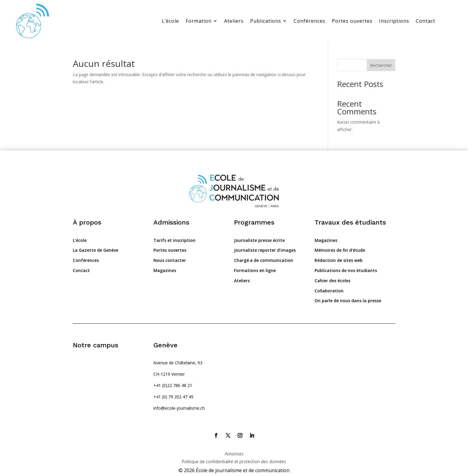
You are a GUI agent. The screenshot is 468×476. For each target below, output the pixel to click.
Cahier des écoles (332, 281)
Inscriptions (394, 21)
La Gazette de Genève (96, 250)
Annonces (234, 454)
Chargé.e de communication (264, 260)
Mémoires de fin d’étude (340, 250)
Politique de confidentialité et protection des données (234, 462)
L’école (170, 21)
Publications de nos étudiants (346, 270)
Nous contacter (170, 260)
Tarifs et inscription (174, 240)
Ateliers (234, 21)
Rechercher (381, 65)
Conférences (310, 21)
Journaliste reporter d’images (265, 250)
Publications (266, 21)
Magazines (165, 270)
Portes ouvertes (352, 21)
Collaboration (329, 291)
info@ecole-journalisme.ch (179, 408)
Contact (425, 21)
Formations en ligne (255, 270)
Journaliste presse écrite (259, 240)
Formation (199, 21)
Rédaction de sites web (339, 260)
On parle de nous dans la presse (348, 301)
